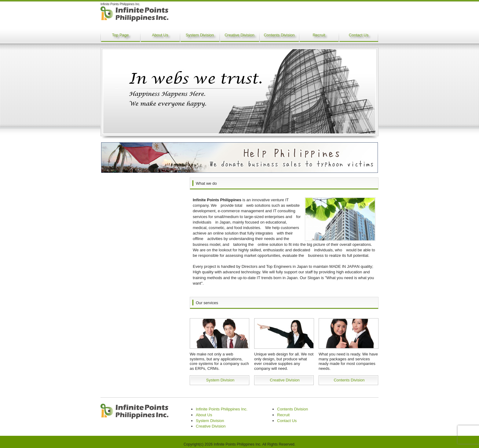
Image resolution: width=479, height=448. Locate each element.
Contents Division (279, 35)
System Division (200, 35)
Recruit (319, 35)
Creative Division (239, 35)
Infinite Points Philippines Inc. (222, 409)
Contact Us (359, 35)
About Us (160, 35)
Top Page (121, 35)
